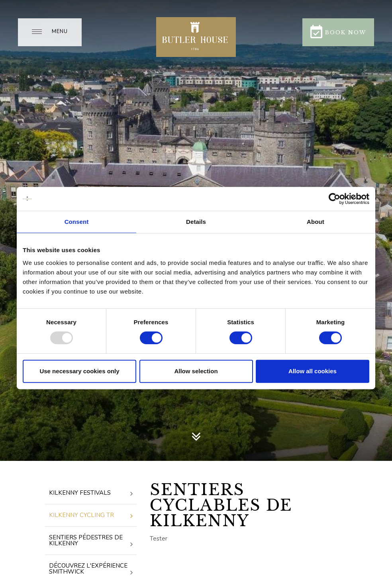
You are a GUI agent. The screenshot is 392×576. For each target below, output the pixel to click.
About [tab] (316, 222)
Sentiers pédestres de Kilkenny (91, 541)
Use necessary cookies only (79, 371)
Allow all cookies (313, 371)
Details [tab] (196, 222)
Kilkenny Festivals (91, 493)
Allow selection (196, 371)
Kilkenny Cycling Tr (91, 516)
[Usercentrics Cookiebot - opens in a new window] (334, 199)
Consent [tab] (77, 222)
